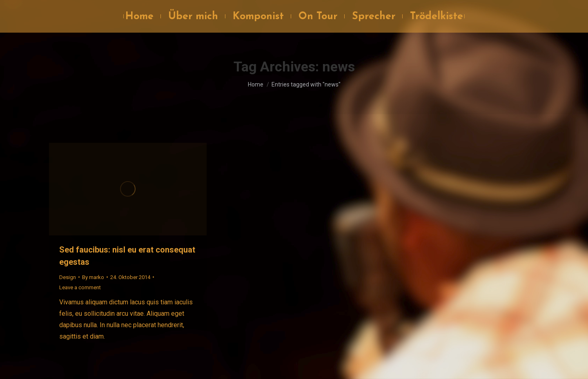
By (93, 277)
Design (68, 277)
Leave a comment (80, 287)
